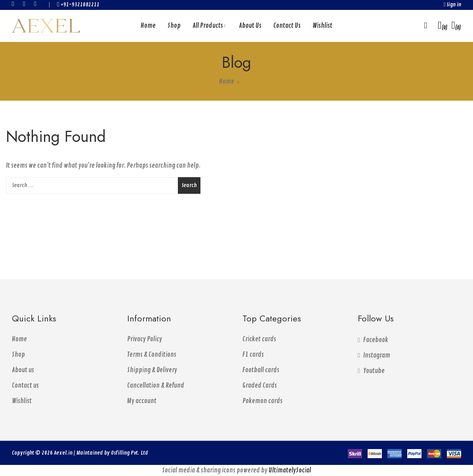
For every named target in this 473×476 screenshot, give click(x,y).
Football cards (261, 370)
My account (142, 401)
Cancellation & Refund (156, 386)
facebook (15, 4)
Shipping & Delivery (152, 370)
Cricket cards (259, 339)
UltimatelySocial (290, 470)
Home (19, 339)
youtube (38, 4)
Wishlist (22, 401)
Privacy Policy (145, 339)
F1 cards (253, 355)
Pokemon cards (262, 401)
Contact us (25, 386)
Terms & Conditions (152, 355)
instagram (27, 4)
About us (23, 370)
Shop (18, 355)
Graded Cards (260, 386)
